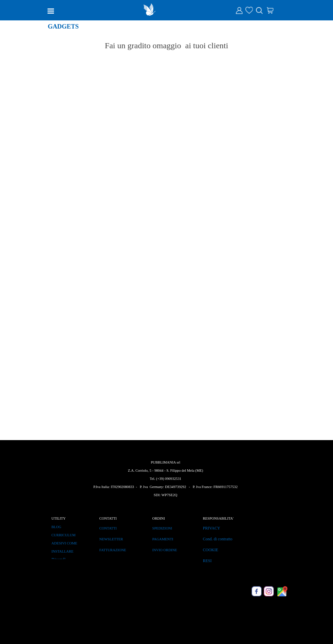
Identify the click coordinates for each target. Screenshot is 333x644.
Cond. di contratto (218, 539)
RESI (207, 561)
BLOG (57, 527)
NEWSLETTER (111, 539)
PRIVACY (212, 528)
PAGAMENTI (163, 539)
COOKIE (211, 550)
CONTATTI (108, 528)
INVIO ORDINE (165, 550)
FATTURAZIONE (113, 550)
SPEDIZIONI (162, 528)
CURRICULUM (64, 535)
